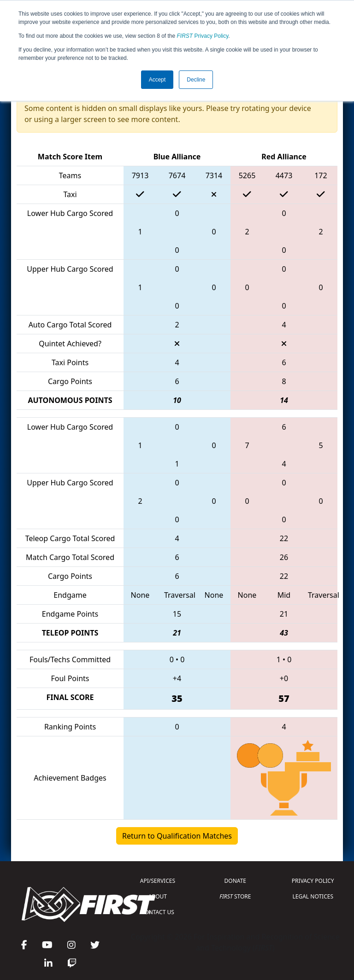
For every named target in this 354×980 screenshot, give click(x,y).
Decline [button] (196, 80)
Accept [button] (157, 80)
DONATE (235, 881)
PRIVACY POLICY (313, 881)
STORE (235, 896)
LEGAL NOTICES (313, 896)
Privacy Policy (203, 36)
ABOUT (158, 896)
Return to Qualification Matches (177, 836)
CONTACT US (158, 912)
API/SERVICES (158, 881)
